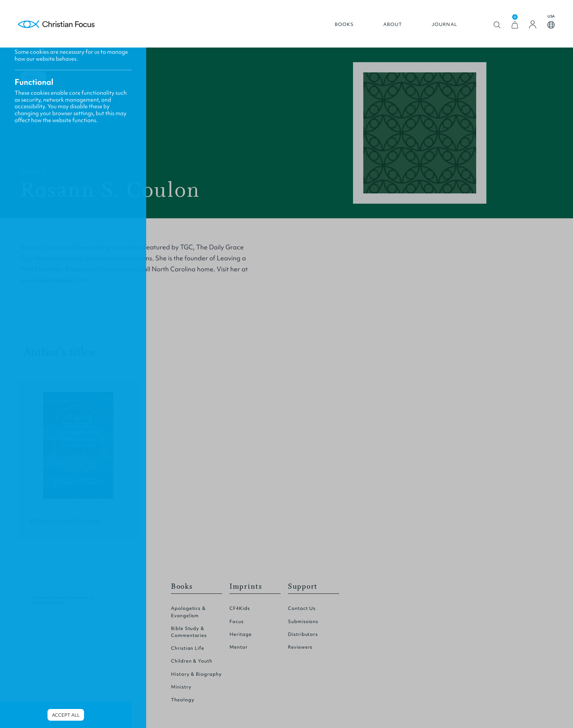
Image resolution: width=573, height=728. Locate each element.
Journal (444, 24)
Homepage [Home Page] (56, 25)
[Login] (533, 24)
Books (344, 24)
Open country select (551, 25)
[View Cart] (515, 25)
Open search (497, 25)
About (393, 24)
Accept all (66, 715)
